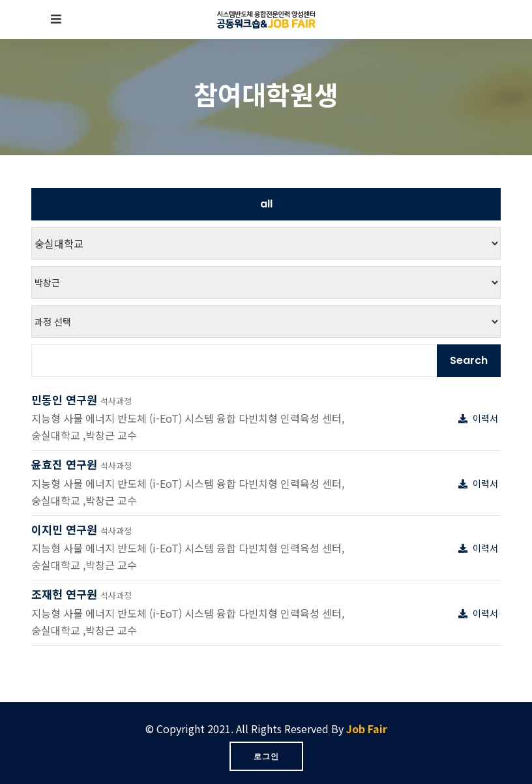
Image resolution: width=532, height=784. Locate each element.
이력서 (480, 418)
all (266, 204)
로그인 (266, 756)
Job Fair (367, 729)
